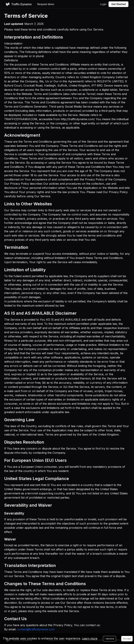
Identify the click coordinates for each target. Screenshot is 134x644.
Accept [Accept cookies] (127, 639)
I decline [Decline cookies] (109, 639)
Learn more (90, 638)
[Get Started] (118, 4)
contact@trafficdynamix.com (36, 629)
